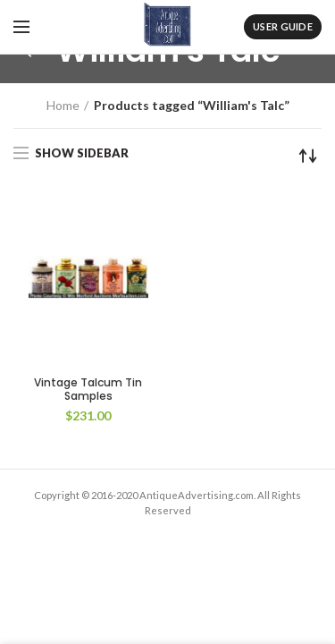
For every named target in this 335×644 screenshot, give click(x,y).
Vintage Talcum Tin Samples (88, 390)
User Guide (283, 26)
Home (63, 105)
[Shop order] (308, 156)
